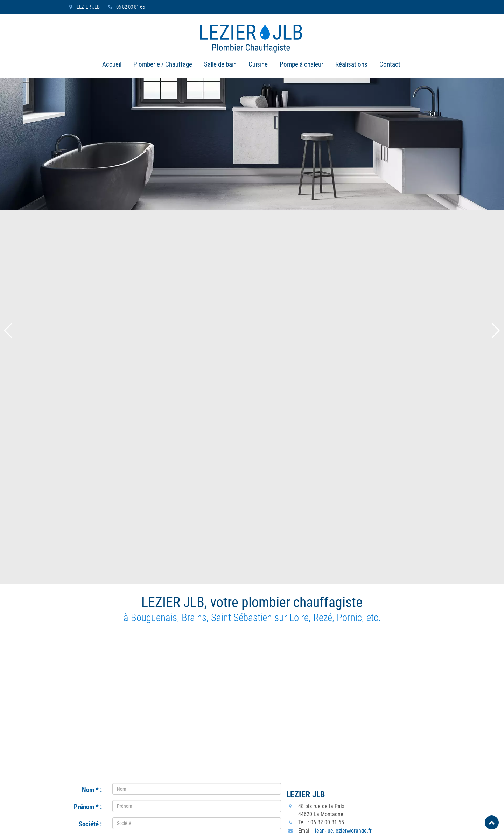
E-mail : (89, 569)
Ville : (92, 517)
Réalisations (351, 65)
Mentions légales (433, 823)
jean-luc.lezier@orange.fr (343, 458)
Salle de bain (220, 65)
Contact (390, 65)
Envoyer (197, 682)
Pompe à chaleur (302, 65)
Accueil (112, 65)
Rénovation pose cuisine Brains (187, 790)
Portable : (89, 551)
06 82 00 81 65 (125, 7)
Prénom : (88, 434)
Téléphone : (87, 534)
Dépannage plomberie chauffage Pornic (196, 748)
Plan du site (398, 823)
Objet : (91, 586)
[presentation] (166, 655)
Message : (88, 603)
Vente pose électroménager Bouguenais (196, 769)
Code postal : (85, 500)
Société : (90, 452)
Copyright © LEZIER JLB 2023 (83, 823)
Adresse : (89, 469)
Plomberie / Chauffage (163, 65)
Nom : (92, 417)
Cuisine (258, 65)
